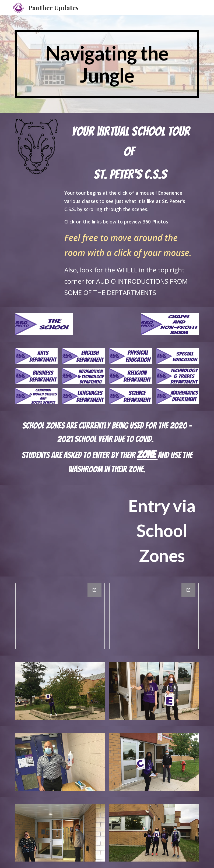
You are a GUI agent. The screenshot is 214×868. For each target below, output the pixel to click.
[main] (107, 64)
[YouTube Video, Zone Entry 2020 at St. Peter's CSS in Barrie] (68, 516)
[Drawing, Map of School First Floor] (60, 616)
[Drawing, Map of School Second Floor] (154, 616)
